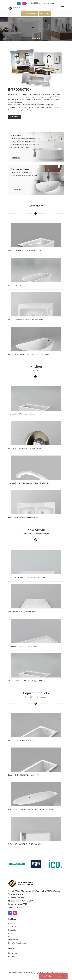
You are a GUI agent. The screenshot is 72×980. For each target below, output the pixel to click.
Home (11, 924)
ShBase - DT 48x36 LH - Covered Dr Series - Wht (27, 577)
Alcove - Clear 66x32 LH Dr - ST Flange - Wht (25, 681)
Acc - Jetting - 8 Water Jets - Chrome (22, 414)
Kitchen (12, 956)
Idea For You (13, 940)
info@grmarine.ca (47, 3)
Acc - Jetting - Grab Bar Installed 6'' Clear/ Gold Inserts (28, 483)
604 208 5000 (32, 3)
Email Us (45, 14)
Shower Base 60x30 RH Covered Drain (23, 646)
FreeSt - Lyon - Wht (15, 285)
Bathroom (12, 953)
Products (12, 930)
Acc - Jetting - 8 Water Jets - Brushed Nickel (25, 448)
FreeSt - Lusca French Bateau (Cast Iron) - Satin (26, 320)
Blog (10, 937)
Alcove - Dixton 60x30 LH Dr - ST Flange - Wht (26, 251)
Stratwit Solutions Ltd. (36, 974)
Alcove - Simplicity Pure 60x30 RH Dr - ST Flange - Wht (29, 354)
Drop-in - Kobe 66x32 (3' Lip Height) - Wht (24, 775)
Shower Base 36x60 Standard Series (22, 612)
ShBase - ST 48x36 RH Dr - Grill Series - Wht (25, 844)
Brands (11, 933)
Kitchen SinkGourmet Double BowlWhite (23, 518)
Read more (14, 117)
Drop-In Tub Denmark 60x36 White (21, 740)
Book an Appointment (18, 943)
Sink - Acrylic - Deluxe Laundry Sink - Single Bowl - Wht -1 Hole (31, 810)
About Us (12, 927)
